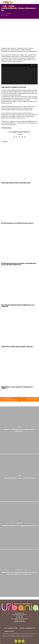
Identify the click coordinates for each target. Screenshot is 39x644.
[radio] (14, 137)
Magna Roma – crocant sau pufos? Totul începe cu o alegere (17, 388)
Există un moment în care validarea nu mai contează (17, 223)
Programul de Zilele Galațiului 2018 (10, 400)
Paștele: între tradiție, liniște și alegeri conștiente (17, 347)
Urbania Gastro (11, 6)
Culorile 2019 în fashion (32, 400)
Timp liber (4, 6)
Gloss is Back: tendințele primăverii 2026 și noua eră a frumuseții (18, 306)
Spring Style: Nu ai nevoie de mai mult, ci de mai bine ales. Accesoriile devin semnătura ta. (19, 264)
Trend (20, 427)
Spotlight (19, 523)
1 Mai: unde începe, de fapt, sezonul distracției (16, 183)
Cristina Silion (8, 13)
